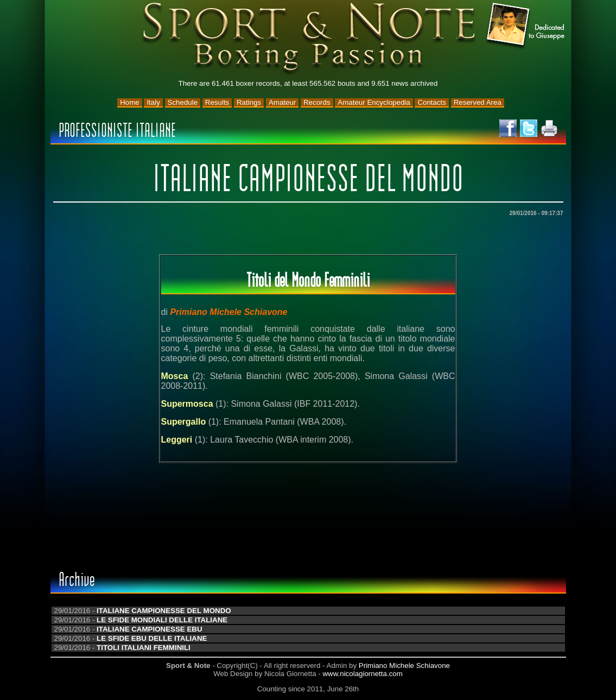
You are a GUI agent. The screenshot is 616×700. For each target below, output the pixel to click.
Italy (153, 102)
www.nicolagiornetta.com (362, 674)
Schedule (183, 102)
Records (317, 102)
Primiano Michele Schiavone (404, 666)
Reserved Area (478, 102)
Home (130, 102)
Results (217, 102)
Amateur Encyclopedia (374, 102)
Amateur (282, 102)
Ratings (249, 102)
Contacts (432, 102)
